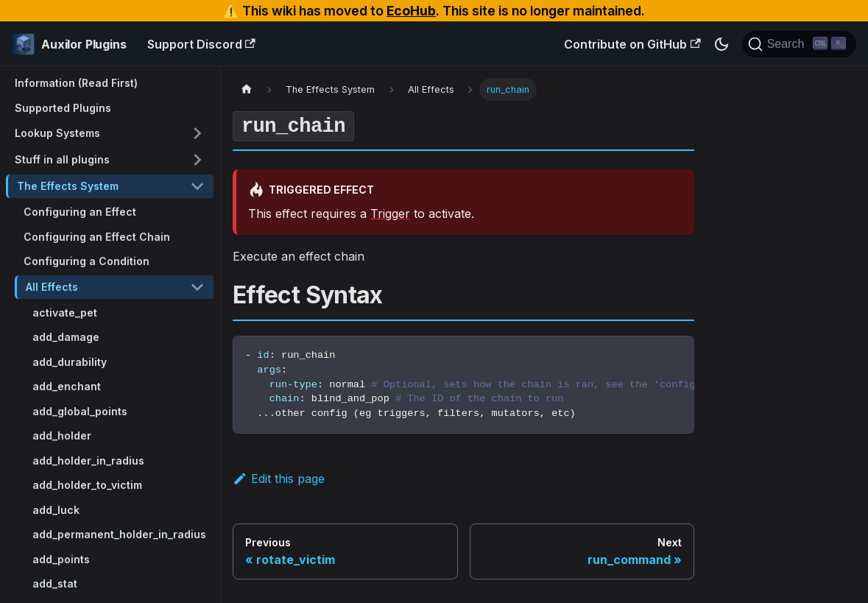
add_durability (70, 362)
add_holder (62, 436)
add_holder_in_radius (88, 461)
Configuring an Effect (80, 212)
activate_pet (65, 313)
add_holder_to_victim (87, 485)
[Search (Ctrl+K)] (799, 44)
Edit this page (279, 479)
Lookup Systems (57, 133)
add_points (61, 559)
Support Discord (201, 44)
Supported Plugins (63, 108)
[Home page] (247, 89)
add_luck (56, 510)
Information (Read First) (76, 83)
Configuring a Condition (87, 261)
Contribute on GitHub (632, 44)
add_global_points (80, 411)
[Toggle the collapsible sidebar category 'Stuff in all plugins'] (197, 160)
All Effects (52, 287)
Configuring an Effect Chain (97, 237)
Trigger (390, 214)
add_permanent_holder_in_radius (119, 534)
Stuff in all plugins (62, 159)
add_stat (55, 583)
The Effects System (68, 186)
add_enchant (67, 386)
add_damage (66, 337)
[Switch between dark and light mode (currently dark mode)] (721, 44)
